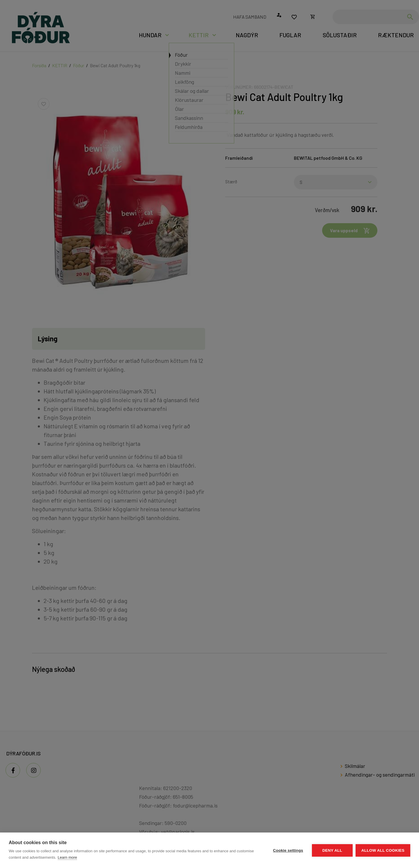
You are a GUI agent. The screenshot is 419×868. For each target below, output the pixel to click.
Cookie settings (288, 850)
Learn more (67, 857)
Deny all (332, 850)
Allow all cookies (383, 850)
